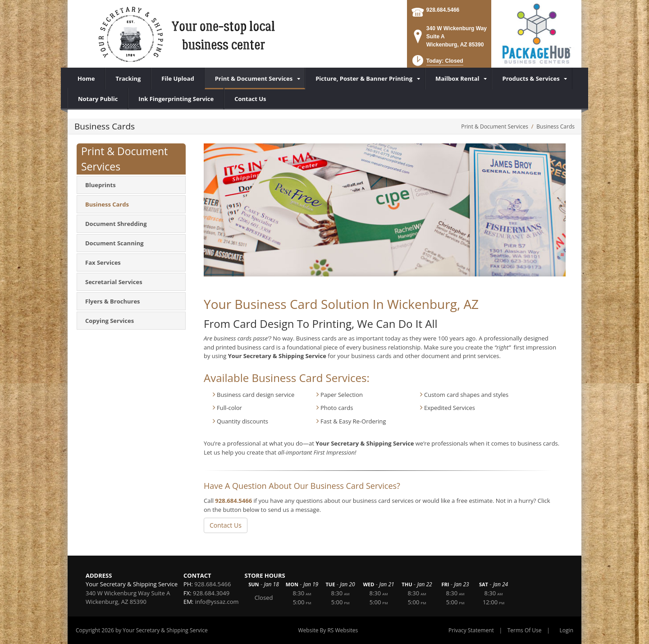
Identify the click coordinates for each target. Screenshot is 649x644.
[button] (437, 63)
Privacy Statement (471, 630)
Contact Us (226, 525)
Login (567, 630)
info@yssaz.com (217, 602)
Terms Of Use (525, 630)
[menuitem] (255, 78)
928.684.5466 (443, 10)
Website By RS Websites (328, 630)
